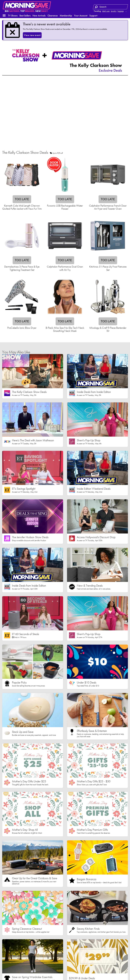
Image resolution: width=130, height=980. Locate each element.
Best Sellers (25, 16)
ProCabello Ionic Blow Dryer (22, 328)
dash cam (106, 11)
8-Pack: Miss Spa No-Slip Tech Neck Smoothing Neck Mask (65, 329)
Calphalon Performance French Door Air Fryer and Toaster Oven (108, 207)
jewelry (114, 11)
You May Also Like (16, 352)
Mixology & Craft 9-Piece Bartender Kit (108, 329)
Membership (66, 16)
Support (93, 16)
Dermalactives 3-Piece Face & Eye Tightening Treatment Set (22, 268)
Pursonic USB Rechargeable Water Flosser (65, 207)
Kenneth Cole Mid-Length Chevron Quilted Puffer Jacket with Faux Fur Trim (22, 207)
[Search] (96, 7)
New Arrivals (39, 16)
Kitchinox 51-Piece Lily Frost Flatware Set (108, 268)
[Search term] (111, 7)
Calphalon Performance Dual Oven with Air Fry (65, 268)
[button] (4, 16)
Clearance (53, 16)
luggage (121, 11)
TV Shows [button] (13, 16)
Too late (22, 199)
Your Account (81, 16)
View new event (32, 35)
